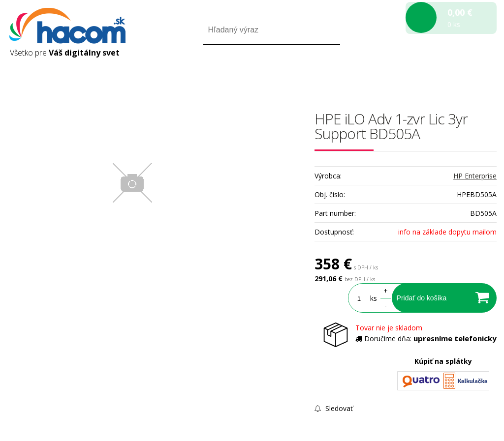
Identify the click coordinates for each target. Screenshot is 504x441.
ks (370, 298)
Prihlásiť (415, 73)
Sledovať (334, 408)
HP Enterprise (475, 176)
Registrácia (455, 73)
